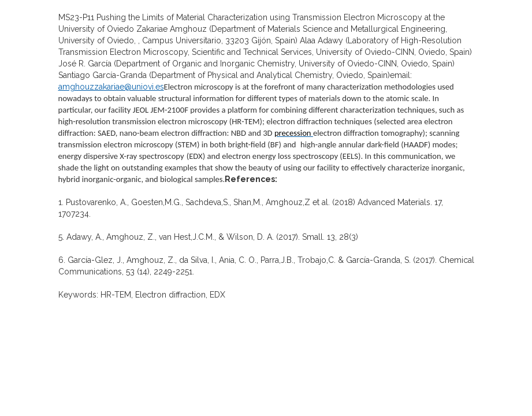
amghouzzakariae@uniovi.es (111, 87)
